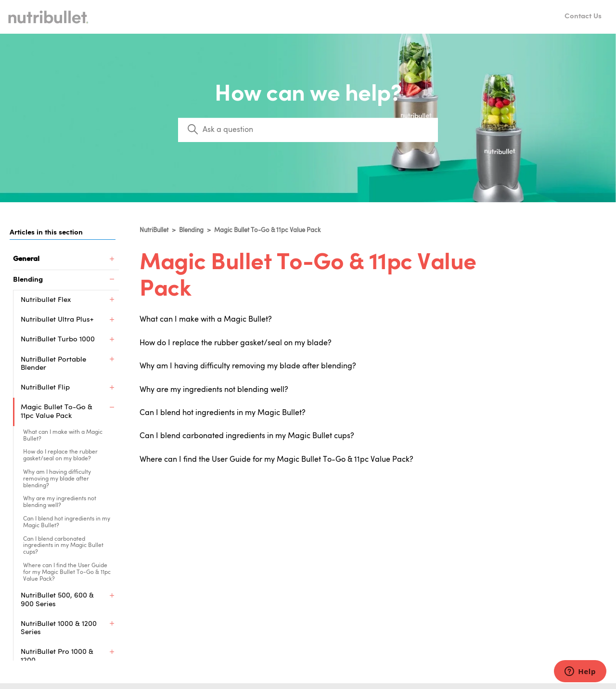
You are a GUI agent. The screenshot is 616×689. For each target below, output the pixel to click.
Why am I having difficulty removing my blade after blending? (57, 479)
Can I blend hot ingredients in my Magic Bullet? (67, 522)
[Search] (308, 130)
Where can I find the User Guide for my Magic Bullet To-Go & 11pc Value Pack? (67, 572)
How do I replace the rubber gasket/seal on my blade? (60, 455)
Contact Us (583, 17)
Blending (191, 230)
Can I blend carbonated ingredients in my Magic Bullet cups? (63, 546)
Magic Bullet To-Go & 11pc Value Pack (267, 230)
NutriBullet (154, 230)
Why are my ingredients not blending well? (60, 502)
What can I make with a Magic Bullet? (63, 436)
